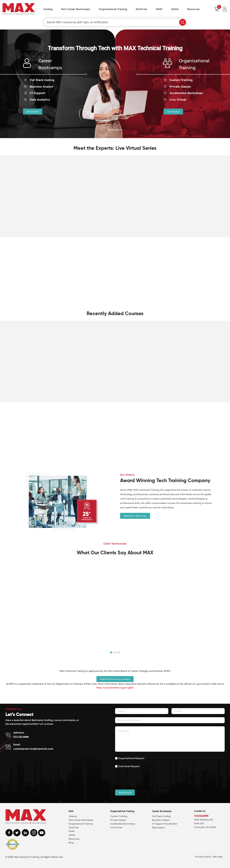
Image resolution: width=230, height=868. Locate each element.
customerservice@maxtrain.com (33, 749)
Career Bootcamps (162, 811)
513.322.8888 (21, 737)
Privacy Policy (203, 857)
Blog (71, 843)
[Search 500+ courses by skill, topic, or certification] (112, 22)
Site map (217, 857)
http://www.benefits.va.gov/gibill (115, 688)
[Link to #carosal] (115, 126)
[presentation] (139, 780)
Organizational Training (122, 811)
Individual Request (129, 766)
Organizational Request (131, 758)
